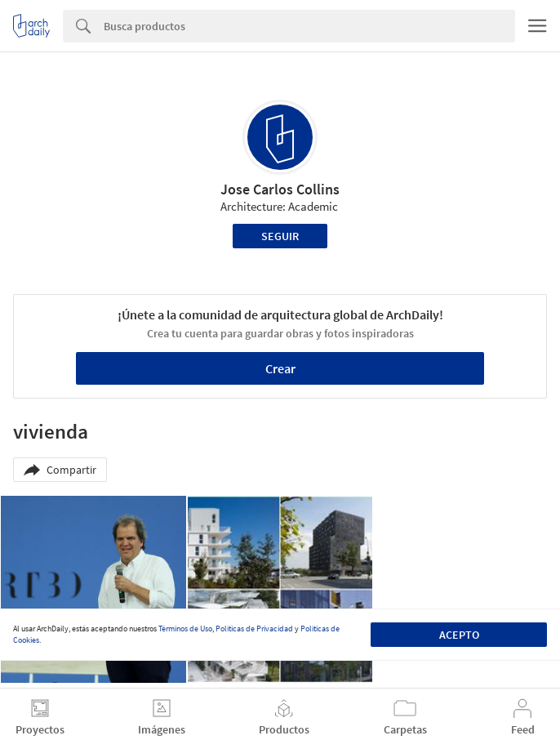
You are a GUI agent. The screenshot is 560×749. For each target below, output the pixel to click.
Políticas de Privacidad (254, 629)
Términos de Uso (185, 629)
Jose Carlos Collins (280, 189)
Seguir (280, 236)
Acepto (459, 635)
